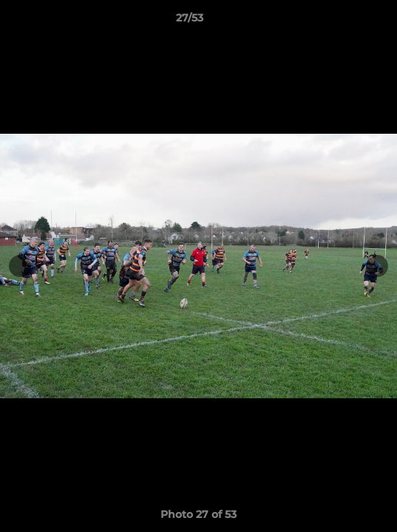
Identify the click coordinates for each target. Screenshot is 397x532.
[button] (344, 21)
